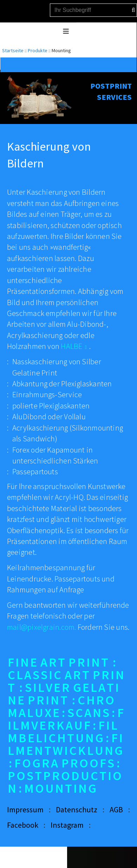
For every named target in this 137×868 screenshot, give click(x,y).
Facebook (23, 825)
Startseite (13, 50)
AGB (116, 810)
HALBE (71, 346)
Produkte (38, 50)
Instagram (67, 825)
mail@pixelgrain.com (41, 627)
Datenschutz (77, 810)
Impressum (25, 810)
